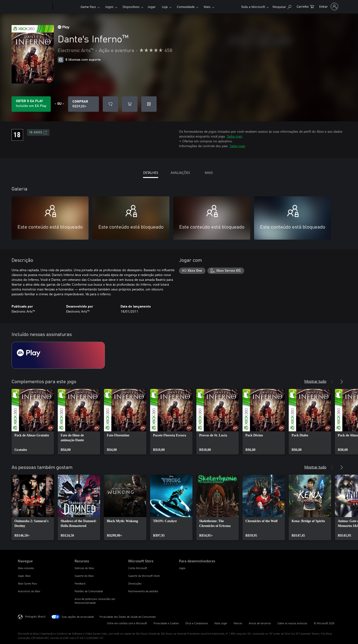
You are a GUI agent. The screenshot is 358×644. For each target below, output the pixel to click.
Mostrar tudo (315, 381)
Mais (207, 7)
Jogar (152, 7)
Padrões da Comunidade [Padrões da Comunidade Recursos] (89, 591)
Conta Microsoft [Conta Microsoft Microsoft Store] (138, 568)
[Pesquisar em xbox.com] (282, 6)
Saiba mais (235, 136)
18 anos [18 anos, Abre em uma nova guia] (38, 132)
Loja (165, 7)
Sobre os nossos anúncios (292, 623)
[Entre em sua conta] (328, 7)
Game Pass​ (88, 7)
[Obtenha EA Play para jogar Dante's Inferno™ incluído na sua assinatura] (31, 104)
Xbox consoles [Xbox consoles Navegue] (26, 568)
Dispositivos (131, 7)
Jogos (109, 7)
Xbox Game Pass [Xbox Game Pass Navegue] (27, 583)
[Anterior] (332, 382)
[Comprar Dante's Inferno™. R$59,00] (83, 104)
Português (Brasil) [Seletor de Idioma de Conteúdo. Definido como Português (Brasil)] (35, 616)
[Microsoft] (34, 7)
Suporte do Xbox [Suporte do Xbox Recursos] (84, 576)
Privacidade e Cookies (166, 623)
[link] (33, 422)
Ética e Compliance (197, 623)
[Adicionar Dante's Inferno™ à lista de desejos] (110, 104)
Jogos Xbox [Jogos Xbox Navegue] (24, 576)
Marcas (238, 623)
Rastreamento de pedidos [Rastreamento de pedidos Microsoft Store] (143, 591)
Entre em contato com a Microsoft (127, 623)
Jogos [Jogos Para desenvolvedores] (182, 568)
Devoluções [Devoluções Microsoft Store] (135, 583)
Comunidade (186, 7)
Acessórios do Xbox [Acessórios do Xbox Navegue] (29, 591)
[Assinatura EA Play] (58, 355)
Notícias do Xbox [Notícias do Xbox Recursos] (84, 568)
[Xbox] (66, 7)
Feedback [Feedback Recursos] (80, 583)
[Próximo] (342, 382)
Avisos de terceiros (260, 623)
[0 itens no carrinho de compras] (305, 6)
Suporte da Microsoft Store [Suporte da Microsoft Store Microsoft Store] (144, 576)
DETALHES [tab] (151, 173)
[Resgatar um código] (149, 104)
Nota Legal (221, 623)
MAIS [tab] (209, 173)
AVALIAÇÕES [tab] (180, 173)
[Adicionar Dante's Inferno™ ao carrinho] (130, 104)
